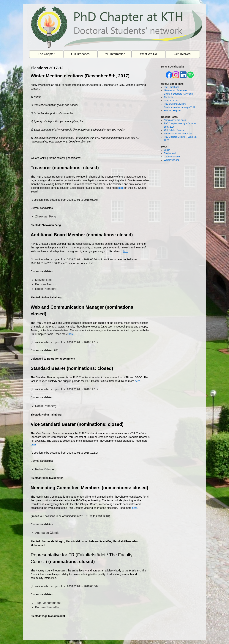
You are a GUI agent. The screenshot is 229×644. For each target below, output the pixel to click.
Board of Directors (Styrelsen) (179, 94)
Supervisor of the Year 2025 (178, 134)
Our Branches (80, 54)
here (121, 188)
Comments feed (172, 157)
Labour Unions (171, 101)
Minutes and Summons (175, 90)
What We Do (149, 54)
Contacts (168, 97)
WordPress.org (171, 160)
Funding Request (172, 111)
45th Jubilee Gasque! (174, 130)
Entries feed (170, 153)
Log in (167, 150)
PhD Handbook (172, 87)
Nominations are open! (175, 120)
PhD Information (114, 54)
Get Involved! (183, 54)
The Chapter (46, 54)
